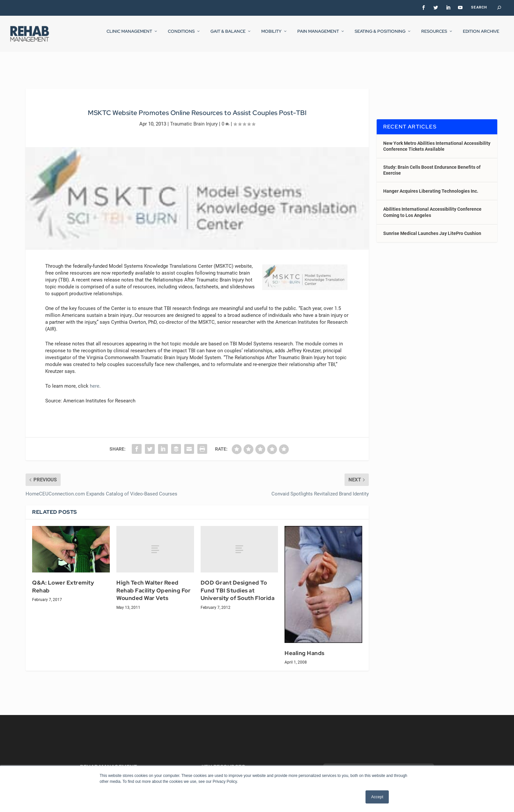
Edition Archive (481, 36)
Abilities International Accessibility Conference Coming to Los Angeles (432, 206)
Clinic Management (129, 36)
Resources (434, 36)
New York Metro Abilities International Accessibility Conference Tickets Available (437, 140)
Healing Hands (305, 647)
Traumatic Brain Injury (194, 118)
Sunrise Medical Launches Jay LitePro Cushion (432, 227)
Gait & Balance (228, 36)
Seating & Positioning (380, 36)
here (95, 380)
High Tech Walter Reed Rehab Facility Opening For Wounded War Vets (153, 584)
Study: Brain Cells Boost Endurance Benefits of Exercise (432, 164)
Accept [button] (377, 797)
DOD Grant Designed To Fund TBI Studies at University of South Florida (238, 584)
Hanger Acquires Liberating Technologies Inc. (431, 185)
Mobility (271, 36)
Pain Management (318, 36)
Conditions (181, 36)
